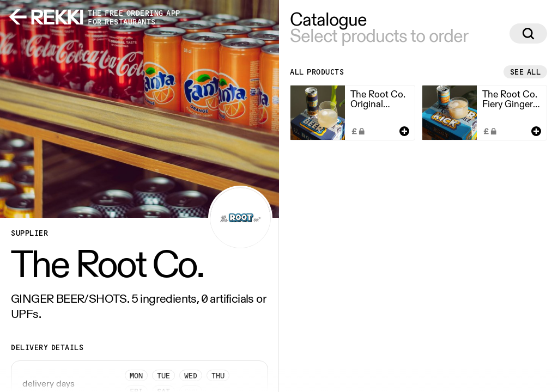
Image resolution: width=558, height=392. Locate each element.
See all (526, 72)
